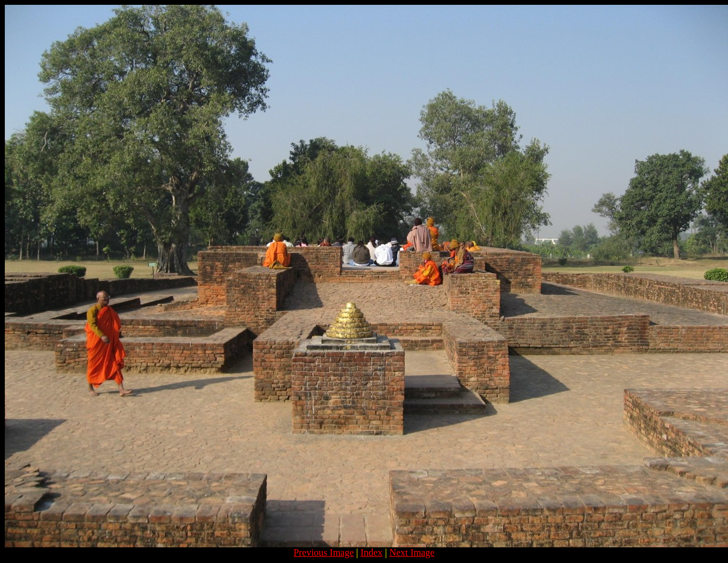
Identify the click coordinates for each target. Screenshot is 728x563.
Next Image (412, 552)
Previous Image (324, 552)
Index (371, 552)
